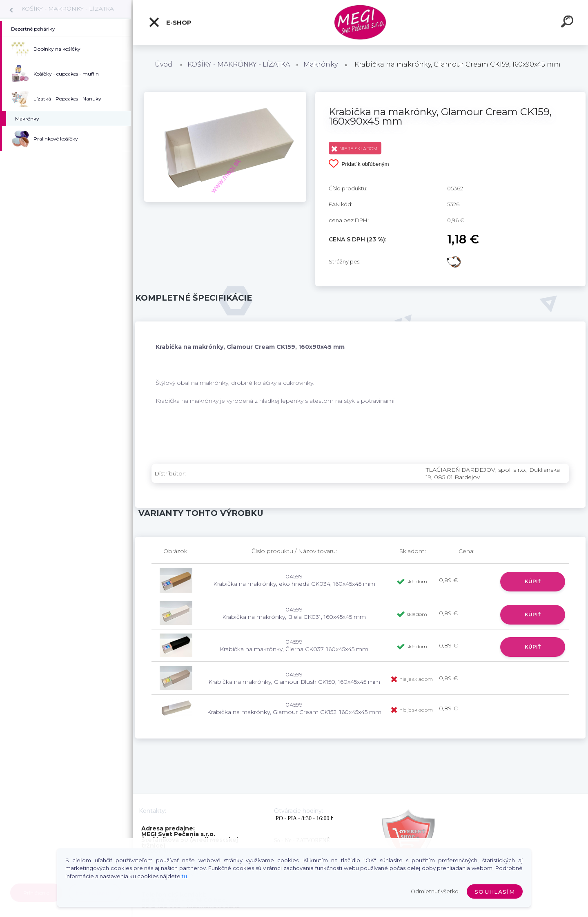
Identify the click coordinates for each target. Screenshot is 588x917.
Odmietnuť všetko (435, 891)
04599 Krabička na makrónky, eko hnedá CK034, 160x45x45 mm (294, 580)
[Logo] (360, 23)
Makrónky (321, 64)
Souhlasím (495, 892)
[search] (568, 23)
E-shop (170, 22)
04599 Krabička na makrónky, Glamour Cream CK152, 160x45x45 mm (294, 708)
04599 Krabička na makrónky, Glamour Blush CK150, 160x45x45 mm (294, 678)
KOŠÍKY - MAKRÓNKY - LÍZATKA (68, 9)
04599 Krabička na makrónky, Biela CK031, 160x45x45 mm (294, 613)
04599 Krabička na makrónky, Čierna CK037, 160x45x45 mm (294, 645)
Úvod (164, 64)
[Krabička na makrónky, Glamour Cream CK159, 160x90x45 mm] (225, 95)
